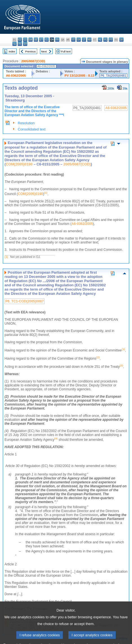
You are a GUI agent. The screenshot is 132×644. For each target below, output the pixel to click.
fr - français (57, 40)
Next (44, 51)
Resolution (26, 123)
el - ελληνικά (47, 40)
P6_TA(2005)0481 (113, 76)
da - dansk (31, 40)
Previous (31, 51)
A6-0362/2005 (16, 76)
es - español (20, 40)
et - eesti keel (41, 40)
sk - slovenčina (121, 40)
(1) (6, 257)
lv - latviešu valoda (79, 40)
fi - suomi (20, 44)
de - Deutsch (36, 40)
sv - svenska (25, 44)
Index (12, 51)
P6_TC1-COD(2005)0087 (24, 301)
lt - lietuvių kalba (84, 40)
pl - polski (105, 40)
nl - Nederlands (100, 40)
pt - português (111, 40)
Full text (66, 51)
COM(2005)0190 (19, 164)
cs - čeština (25, 40)
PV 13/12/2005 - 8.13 (79, 76)
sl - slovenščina (14, 44)
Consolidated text (32, 129)
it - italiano (73, 40)
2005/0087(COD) (33, 61)
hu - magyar (89, 40)
